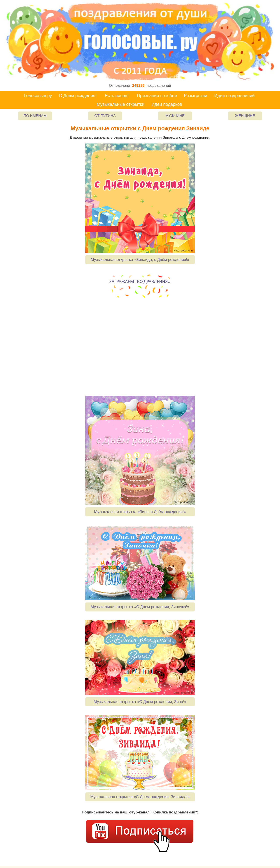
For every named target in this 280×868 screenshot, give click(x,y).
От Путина (105, 116)
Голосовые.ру (38, 96)
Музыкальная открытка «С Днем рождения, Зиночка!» (140, 607)
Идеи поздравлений (234, 96)
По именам (35, 116)
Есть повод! (117, 96)
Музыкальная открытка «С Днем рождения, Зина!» (140, 702)
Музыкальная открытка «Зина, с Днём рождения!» (140, 512)
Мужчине (175, 116)
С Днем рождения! (78, 96)
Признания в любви (157, 96)
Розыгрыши (195, 96)
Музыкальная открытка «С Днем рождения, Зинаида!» (140, 797)
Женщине (245, 116)
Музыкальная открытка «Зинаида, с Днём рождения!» (140, 260)
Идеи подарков (167, 104)
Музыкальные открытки (121, 104)
